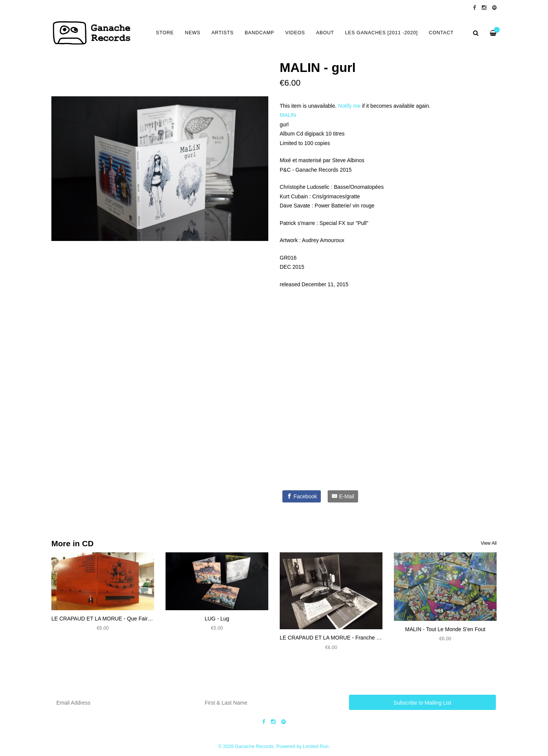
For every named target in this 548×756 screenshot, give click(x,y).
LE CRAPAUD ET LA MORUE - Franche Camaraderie (343, 638)
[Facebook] (302, 496)
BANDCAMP (259, 33)
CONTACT (441, 33)
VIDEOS (295, 33)
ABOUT (325, 33)
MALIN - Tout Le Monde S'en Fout (445, 629)
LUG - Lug (217, 619)
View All (489, 543)
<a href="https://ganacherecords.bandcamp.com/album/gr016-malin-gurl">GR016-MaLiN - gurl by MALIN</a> (356, 387)
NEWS (193, 33)
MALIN (288, 115)
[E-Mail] (343, 496)
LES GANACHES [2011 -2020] (382, 33)
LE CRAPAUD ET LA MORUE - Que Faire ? (103, 619)
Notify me (349, 106)
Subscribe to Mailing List (422, 703)
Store (165, 33)
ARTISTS (223, 33)
